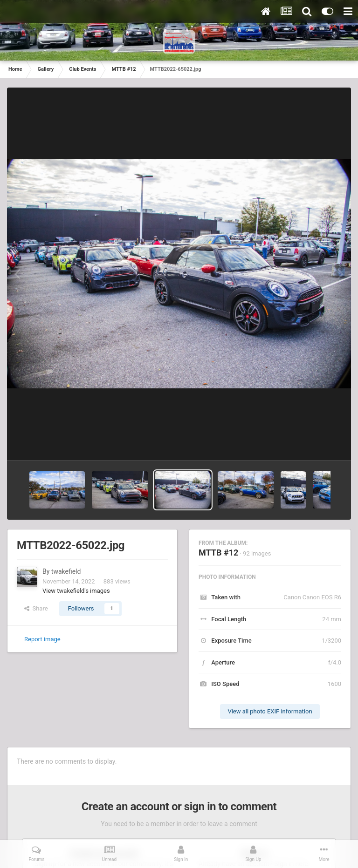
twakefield (66, 571)
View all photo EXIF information (270, 711)
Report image (42, 639)
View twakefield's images (76, 591)
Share (36, 608)
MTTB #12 (218, 553)
